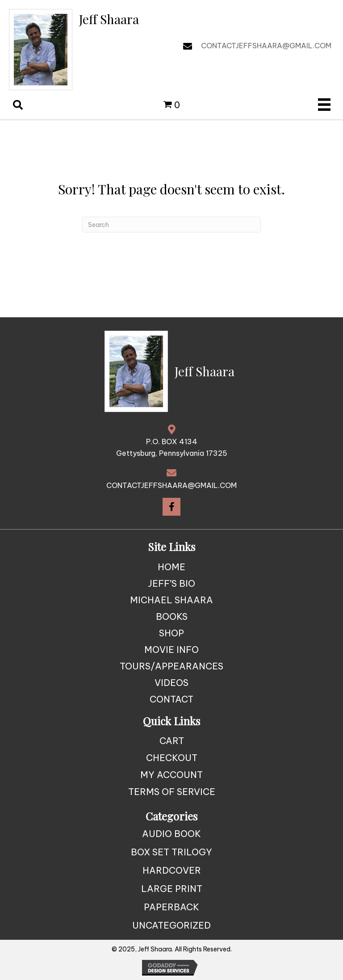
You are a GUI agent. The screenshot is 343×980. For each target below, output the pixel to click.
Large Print (172, 889)
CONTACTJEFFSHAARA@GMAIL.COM (266, 46)
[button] (171, 507)
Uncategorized (171, 925)
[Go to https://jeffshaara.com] (74, 50)
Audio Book (171, 834)
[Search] (171, 225)
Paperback (171, 907)
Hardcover (172, 870)
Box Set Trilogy (171, 852)
